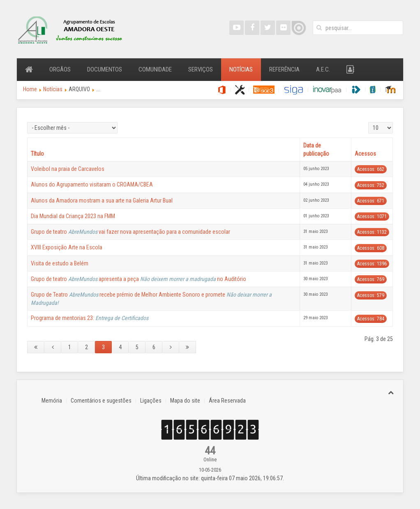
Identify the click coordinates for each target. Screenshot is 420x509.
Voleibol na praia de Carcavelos (68, 169)
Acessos (365, 154)
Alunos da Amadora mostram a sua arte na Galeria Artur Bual (102, 200)
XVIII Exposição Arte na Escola (67, 247)
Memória (52, 401)
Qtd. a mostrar (368, 122)
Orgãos (60, 69)
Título (37, 154)
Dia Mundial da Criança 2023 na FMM (73, 216)
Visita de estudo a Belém (60, 263)
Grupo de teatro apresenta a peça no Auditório (138, 279)
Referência (284, 69)
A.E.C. (323, 69)
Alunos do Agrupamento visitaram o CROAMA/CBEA (92, 184)
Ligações (151, 401)
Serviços (201, 69)
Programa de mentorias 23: (90, 318)
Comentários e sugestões (101, 401)
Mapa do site (185, 401)
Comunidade (155, 69)
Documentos (105, 69)
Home (30, 89)
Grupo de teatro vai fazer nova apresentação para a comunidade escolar (130, 232)
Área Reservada (227, 401)
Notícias (241, 69)
